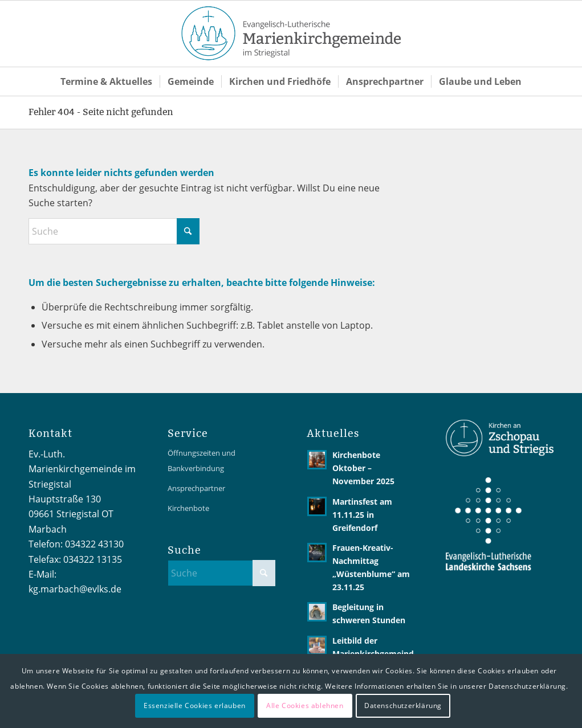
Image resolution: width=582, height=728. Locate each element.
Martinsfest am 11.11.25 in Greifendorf (362, 515)
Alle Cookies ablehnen (305, 705)
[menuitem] (106, 81)
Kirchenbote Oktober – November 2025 (363, 468)
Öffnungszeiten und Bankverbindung (202, 460)
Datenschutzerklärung (403, 705)
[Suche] (114, 231)
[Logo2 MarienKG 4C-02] (291, 34)
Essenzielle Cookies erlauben (195, 705)
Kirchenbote (188, 508)
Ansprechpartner (196, 488)
